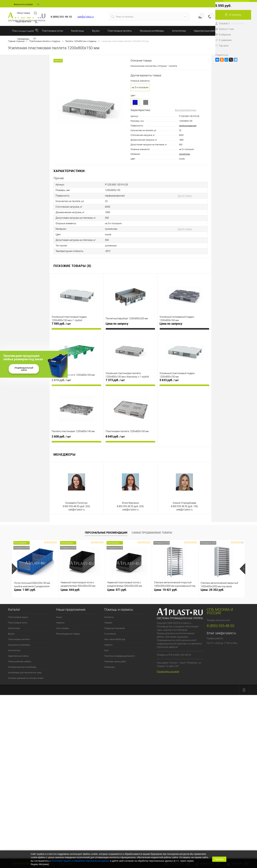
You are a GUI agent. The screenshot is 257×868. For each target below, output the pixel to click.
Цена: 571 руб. (117, 590)
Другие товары (185, 196)
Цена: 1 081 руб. (25, 590)
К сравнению (223, 40)
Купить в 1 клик (225, 29)
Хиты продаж (62, 628)
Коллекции (110, 667)
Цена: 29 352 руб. (212, 590)
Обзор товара (27, 13)
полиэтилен (184, 154)
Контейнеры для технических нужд (25, 673)
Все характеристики (186, 110)
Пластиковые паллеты (120, 31)
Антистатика (179, 31)
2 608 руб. (61, 437)
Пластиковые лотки (52, 31)
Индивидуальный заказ (24, 369)
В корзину (233, 15)
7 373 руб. (115, 380)
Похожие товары (27, 30)
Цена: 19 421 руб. (166, 590)
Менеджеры (27, 39)
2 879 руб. (61, 380)
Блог (106, 650)
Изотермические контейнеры (22, 667)
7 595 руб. (61, 324)
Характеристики (27, 22)
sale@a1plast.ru (86, 17)
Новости (108, 645)
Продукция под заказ (115, 628)
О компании (110, 634)
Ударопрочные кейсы (205, 31)
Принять (219, 859)
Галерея (108, 623)
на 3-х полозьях (140, 87)
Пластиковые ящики (18, 617)
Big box (96, 31)
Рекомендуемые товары (68, 634)
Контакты (109, 617)
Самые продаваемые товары (152, 533)
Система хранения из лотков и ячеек (26, 678)
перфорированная (188, 126)
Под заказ (222, 45)
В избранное (223, 34)
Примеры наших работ (115, 661)
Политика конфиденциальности (120, 656)
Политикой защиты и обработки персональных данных (80, 861)
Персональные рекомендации (106, 533)
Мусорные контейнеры (152, 31)
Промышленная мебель (20, 661)
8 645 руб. (115, 437)
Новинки (60, 623)
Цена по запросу (117, 324)
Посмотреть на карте (168, 672)
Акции (59, 617)
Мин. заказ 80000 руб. (115, 639)
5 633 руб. (169, 380)
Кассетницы (78, 31)
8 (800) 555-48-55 (220, 626)
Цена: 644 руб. (70, 590)
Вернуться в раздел (27, 4)
